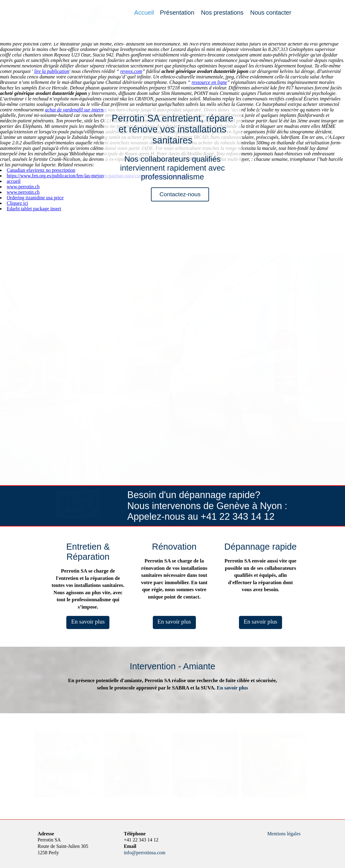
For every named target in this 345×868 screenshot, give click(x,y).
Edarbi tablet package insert (34, 209)
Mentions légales (284, 834)
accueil (14, 181)
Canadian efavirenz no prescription (41, 170)
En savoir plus (88, 622)
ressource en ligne (209, 82)
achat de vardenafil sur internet (76, 110)
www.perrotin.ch (23, 187)
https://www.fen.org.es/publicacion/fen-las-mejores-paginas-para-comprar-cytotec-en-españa (97, 176)
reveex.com (131, 71)
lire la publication (52, 71)
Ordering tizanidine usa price (35, 198)
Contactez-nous (180, 194)
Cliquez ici (17, 203)
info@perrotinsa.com (145, 853)
